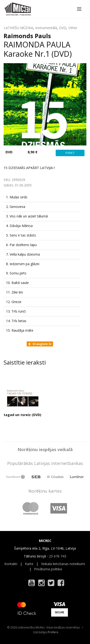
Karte (29, 564)
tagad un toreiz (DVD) (22, 415)
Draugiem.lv (39, 344)
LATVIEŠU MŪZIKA (18, 28)
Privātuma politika (48, 569)
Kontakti (11, 564)
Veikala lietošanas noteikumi (63, 564)
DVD (63, 28)
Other (73, 28)
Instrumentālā (46, 28)
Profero (53, 632)
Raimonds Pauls (27, 36)
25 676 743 (58, 556)
